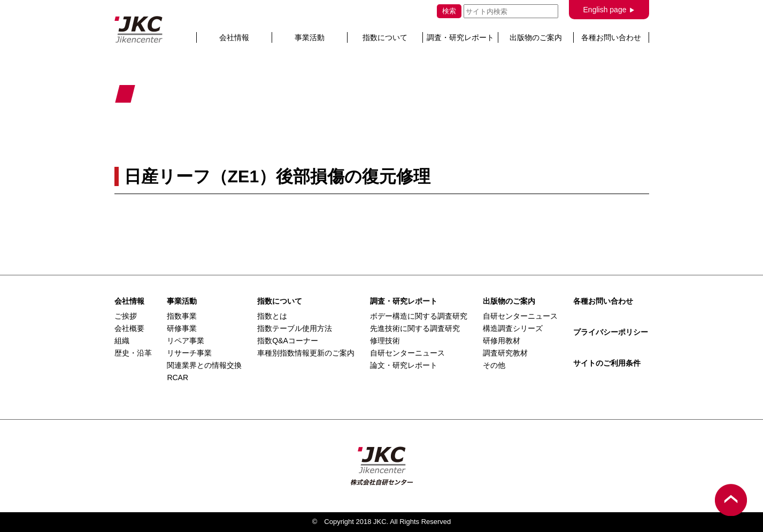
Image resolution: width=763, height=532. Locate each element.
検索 (449, 11)
